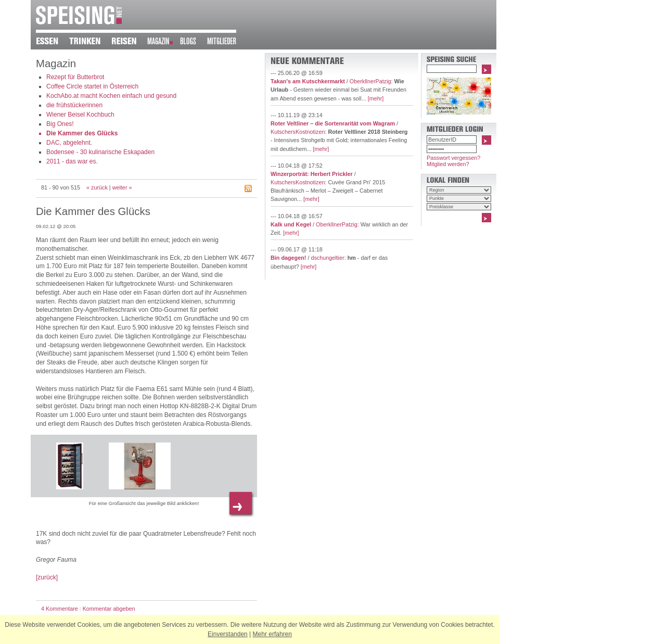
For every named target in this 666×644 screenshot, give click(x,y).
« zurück (97, 187)
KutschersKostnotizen (298, 132)
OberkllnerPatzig (370, 81)
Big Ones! (60, 124)
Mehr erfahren (272, 634)
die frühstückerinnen (74, 105)
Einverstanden (228, 634)
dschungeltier (327, 258)
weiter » (122, 187)
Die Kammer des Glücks (82, 133)
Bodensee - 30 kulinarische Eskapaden (100, 152)
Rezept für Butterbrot (75, 77)
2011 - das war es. (72, 161)
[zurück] (47, 577)
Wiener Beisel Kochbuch (80, 115)
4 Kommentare (60, 609)
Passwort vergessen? (453, 158)
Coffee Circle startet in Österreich (92, 86)
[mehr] (376, 98)
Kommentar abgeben (109, 609)
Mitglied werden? (448, 164)
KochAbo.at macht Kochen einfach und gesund (111, 96)
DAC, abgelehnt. (69, 143)
